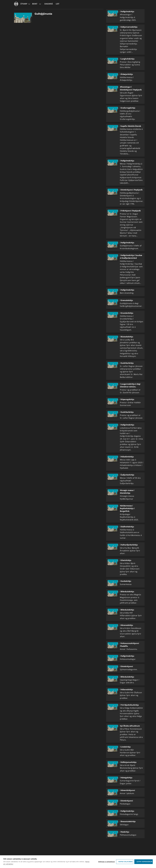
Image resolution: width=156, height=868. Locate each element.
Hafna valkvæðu (126, 862)
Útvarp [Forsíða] (24, 4)
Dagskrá (49, 4)
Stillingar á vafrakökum (106, 862)
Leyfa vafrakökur (144, 862)
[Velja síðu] (29, 4)
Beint (35, 4)
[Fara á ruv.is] (16, 4)
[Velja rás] (40, 4)
